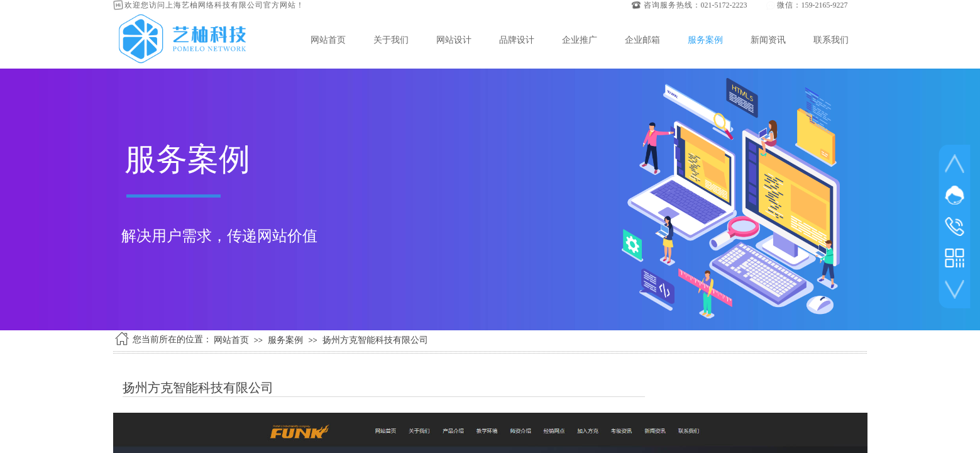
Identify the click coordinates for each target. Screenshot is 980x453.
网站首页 (328, 40)
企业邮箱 (642, 40)
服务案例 (705, 40)
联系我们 (831, 40)
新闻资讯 (768, 40)
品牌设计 (517, 40)
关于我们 (391, 40)
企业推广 (580, 40)
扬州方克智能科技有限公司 (375, 340)
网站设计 (454, 40)
